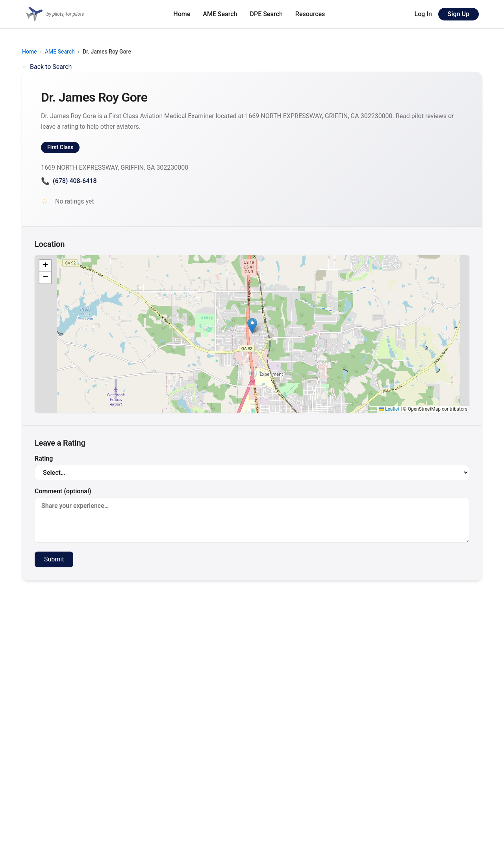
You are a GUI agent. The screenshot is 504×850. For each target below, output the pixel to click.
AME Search (220, 14)
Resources (310, 14)
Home (182, 14)
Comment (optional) (252, 515)
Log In (423, 14)
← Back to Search (47, 67)
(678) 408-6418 (69, 181)
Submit (54, 559)
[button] (252, 326)
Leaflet (389, 409)
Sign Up (459, 14)
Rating (252, 468)
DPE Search (266, 14)
